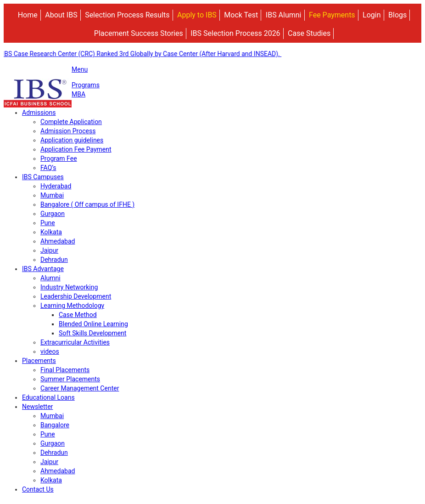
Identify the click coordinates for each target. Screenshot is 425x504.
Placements (39, 361)
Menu (80, 69)
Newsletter (37, 407)
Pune (48, 223)
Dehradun (54, 260)
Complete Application (71, 122)
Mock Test (241, 15)
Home (28, 15)
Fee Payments (332, 15)
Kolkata (51, 232)
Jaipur (49, 250)
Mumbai (52, 195)
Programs (86, 85)
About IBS (61, 15)
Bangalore (55, 425)
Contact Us (38, 489)
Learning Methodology (72, 306)
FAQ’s (48, 168)
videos (50, 351)
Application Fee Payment (76, 149)
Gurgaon (53, 214)
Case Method (78, 315)
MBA (78, 94)
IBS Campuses (43, 177)
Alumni (50, 278)
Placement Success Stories (139, 33)
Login (372, 15)
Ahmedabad (58, 241)
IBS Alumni (284, 15)
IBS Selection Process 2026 (235, 33)
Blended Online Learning (93, 324)
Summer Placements (70, 379)
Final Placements (65, 370)
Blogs (397, 15)
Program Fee (59, 159)
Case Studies (309, 33)
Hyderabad (56, 186)
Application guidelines (72, 140)
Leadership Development (76, 296)
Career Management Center (80, 388)
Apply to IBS (197, 15)
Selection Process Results (127, 15)
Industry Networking (69, 287)
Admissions (39, 113)
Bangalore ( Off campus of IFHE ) (87, 204)
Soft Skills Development (92, 333)
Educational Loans (48, 397)
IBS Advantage (43, 269)
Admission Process (68, 131)
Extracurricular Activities (75, 342)
